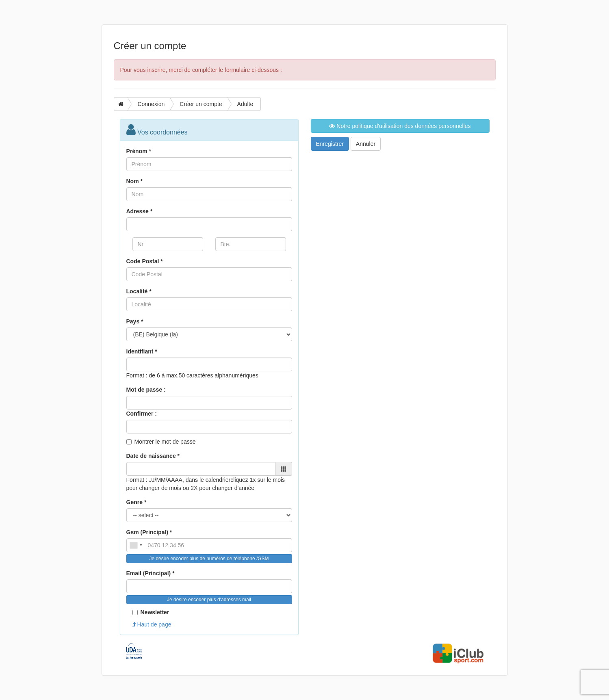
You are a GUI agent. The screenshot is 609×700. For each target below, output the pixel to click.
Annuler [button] (366, 144)
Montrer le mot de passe (165, 442)
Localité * (139, 291)
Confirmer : (142, 414)
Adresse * (140, 211)
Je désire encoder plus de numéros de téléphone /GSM (209, 559)
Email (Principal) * (151, 573)
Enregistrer (330, 144)
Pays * (135, 321)
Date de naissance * (153, 456)
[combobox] (136, 545)
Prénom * (139, 151)
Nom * (134, 181)
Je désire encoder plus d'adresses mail (209, 600)
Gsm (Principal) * (149, 532)
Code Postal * (145, 261)
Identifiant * (142, 351)
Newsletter (151, 612)
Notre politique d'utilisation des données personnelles (400, 126)
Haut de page (152, 624)
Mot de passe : (146, 390)
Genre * (137, 502)
